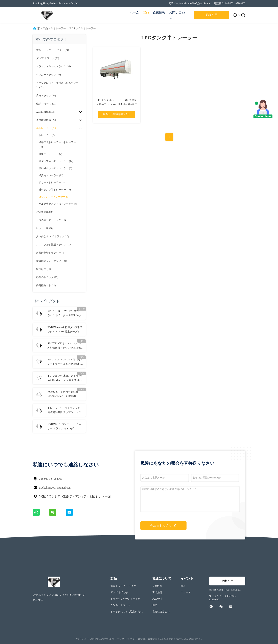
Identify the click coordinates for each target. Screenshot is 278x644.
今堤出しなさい (164, 525)
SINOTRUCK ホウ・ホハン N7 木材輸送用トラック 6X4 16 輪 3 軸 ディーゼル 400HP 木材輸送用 (66, 346)
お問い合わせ (177, 15)
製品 (146, 12)
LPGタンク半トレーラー (82, 28)
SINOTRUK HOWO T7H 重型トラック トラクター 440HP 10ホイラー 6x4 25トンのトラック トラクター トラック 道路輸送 (66, 314)
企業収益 (157, 586)
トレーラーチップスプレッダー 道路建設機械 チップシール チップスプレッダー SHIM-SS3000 (66, 411)
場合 (183, 586)
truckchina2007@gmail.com (55, 488)
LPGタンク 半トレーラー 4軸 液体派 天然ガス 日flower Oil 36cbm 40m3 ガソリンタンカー (117, 104)
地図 (155, 605)
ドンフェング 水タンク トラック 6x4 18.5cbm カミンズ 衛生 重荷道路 (66, 378)
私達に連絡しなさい (162, 612)
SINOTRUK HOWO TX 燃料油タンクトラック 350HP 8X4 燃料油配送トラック (65, 362)
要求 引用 (212, 15)
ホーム (134, 12)
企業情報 (159, 12)
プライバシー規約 (85, 639)
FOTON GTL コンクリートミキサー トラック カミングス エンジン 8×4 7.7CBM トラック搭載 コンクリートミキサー (65, 427)
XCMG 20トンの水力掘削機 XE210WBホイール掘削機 (63, 394)
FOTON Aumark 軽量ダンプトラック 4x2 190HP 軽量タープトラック (65, 330)
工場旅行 (157, 592)
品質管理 (157, 599)
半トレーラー (58, 28)
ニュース (186, 592)
